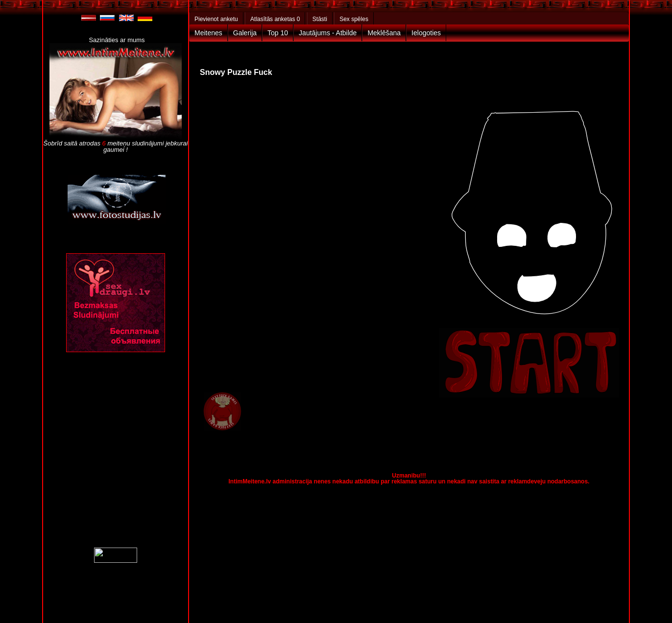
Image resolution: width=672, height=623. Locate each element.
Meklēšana (384, 33)
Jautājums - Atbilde (328, 33)
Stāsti (320, 19)
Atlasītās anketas (275, 19)
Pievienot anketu (216, 19)
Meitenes (208, 33)
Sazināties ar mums (117, 40)
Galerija (245, 33)
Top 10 (278, 33)
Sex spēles (354, 19)
